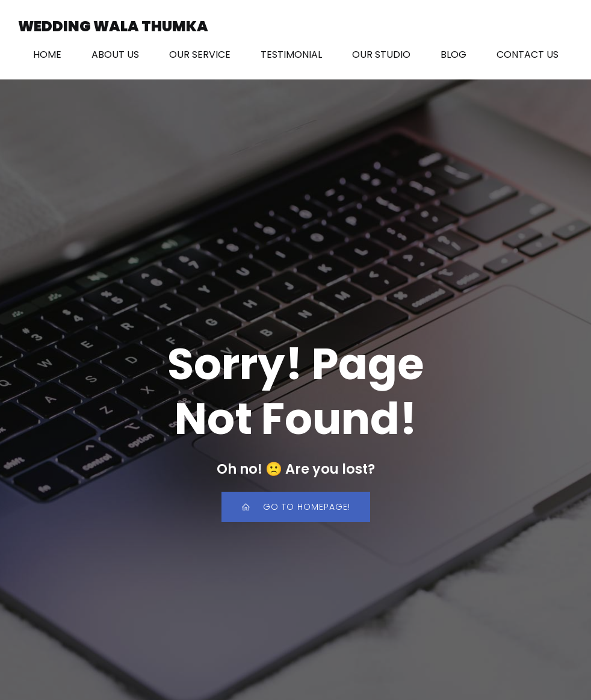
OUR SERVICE (200, 55)
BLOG (453, 55)
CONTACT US (528, 55)
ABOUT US (115, 55)
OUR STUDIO (381, 55)
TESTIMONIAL (291, 55)
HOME (47, 55)
